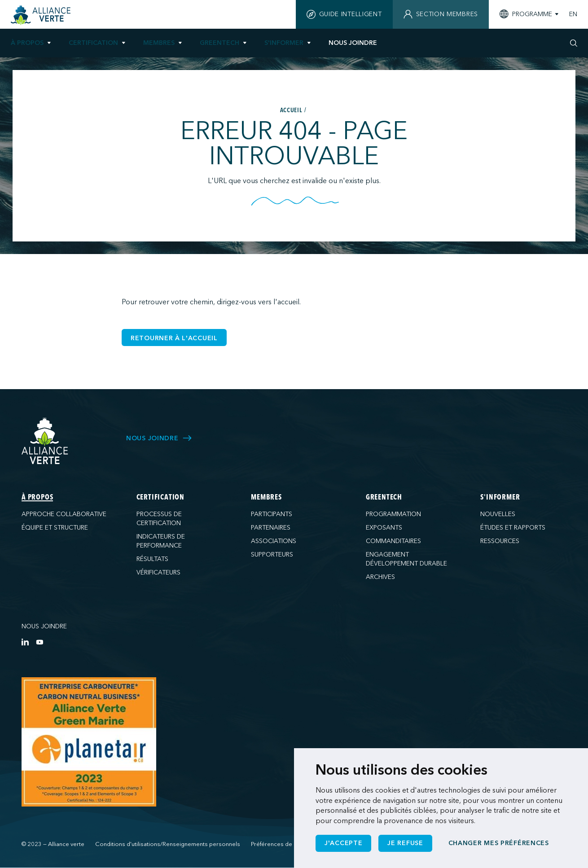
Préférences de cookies (283, 844)
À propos (27, 43)
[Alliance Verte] (45, 441)
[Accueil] (42, 15)
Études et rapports (513, 528)
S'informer (284, 43)
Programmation (393, 514)
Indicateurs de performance (161, 541)
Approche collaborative (64, 514)
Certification (93, 43)
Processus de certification (159, 519)
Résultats (152, 559)
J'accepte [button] (343, 843)
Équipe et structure (55, 528)
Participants (272, 514)
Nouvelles (498, 514)
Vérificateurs (158, 572)
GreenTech (219, 43)
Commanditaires (393, 541)
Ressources (500, 541)
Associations (274, 541)
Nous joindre (44, 626)
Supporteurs (272, 555)
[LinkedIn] (25, 642)
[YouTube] (39, 642)
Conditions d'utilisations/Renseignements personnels (168, 844)
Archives (380, 577)
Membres (159, 43)
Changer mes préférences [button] (499, 843)
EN (573, 14)
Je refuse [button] (405, 843)
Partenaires (271, 528)
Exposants (384, 528)
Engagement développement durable (406, 559)
